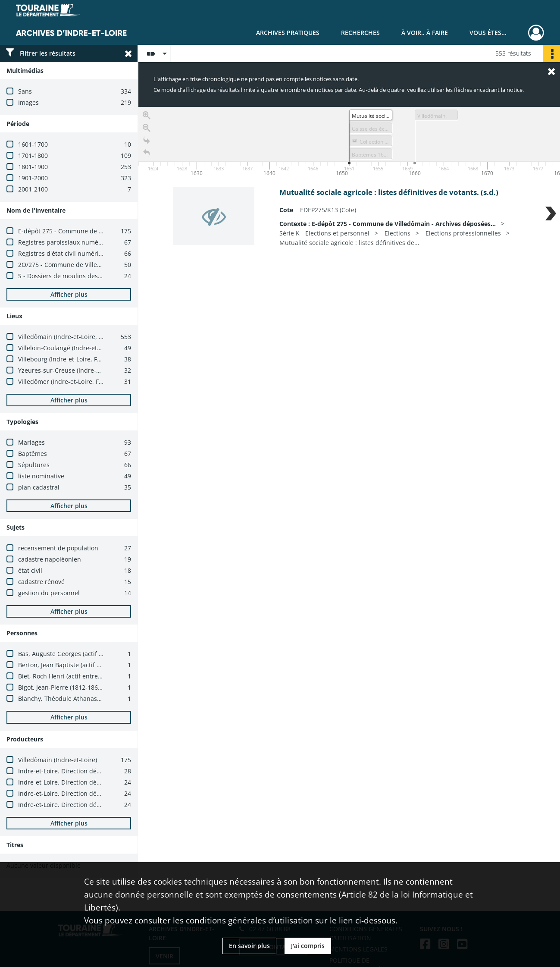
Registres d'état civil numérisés (63, 253)
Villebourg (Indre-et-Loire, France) (67, 359)
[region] (349, 236)
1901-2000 (33, 178)
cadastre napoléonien (50, 559)
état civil (30, 570)
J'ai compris (308, 946)
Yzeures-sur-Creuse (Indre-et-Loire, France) (80, 370)
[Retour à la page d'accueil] (147, 153)
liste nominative (41, 476)
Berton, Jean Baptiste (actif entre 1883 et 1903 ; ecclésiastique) (108, 665)
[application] (349, 143)
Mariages (31, 442)
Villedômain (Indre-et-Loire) (58, 760)
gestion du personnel (49, 593)
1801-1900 (33, 167)
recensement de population (58, 548)
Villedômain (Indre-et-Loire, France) (69, 337)
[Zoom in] (147, 115)
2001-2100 (33, 189)
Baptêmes (33, 454)
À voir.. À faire (425, 33)
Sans (25, 91)
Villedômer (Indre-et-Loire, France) (67, 381)
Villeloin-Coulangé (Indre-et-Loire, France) (78, 348)
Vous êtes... (488, 33)
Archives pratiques (288, 33)
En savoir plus (249, 946)
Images (28, 102)
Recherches (360, 33)
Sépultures (34, 465)
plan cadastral (39, 487)
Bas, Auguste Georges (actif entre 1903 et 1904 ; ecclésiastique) (109, 654)
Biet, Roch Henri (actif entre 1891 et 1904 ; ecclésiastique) (101, 676)
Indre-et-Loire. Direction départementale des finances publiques (111, 771)
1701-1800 (33, 155)
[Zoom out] (147, 128)
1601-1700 (33, 144)
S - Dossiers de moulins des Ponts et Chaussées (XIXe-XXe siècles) (112, 276)
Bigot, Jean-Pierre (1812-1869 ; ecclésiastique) (84, 687)
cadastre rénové (41, 582)
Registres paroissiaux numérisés (65, 242)
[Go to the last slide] (147, 140)
